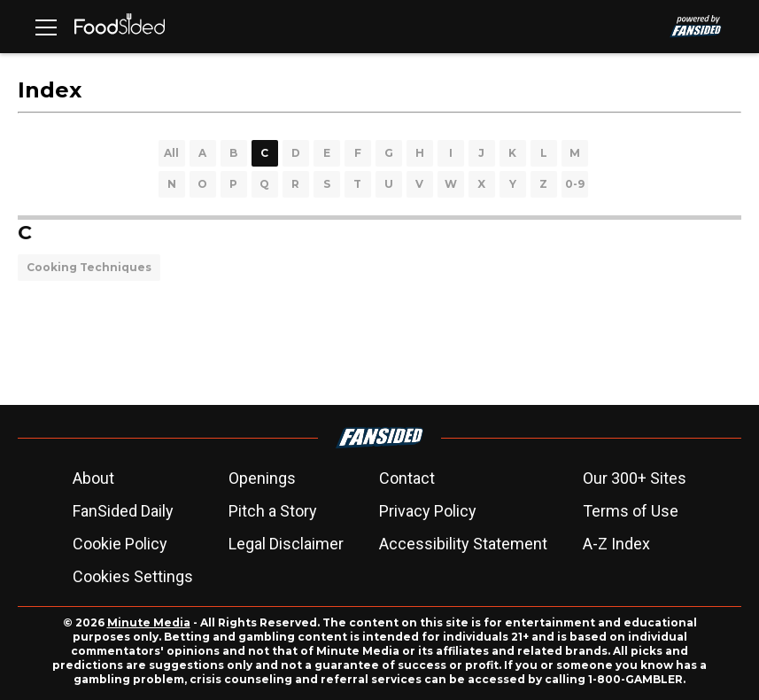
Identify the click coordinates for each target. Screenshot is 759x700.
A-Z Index (616, 544)
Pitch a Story (273, 511)
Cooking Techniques (89, 267)
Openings (262, 478)
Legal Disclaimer (286, 544)
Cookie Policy (120, 544)
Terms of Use (631, 511)
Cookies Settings (133, 576)
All (171, 153)
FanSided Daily (123, 511)
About (93, 478)
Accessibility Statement (463, 544)
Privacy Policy (428, 511)
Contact (407, 478)
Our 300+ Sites (635, 478)
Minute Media (149, 622)
